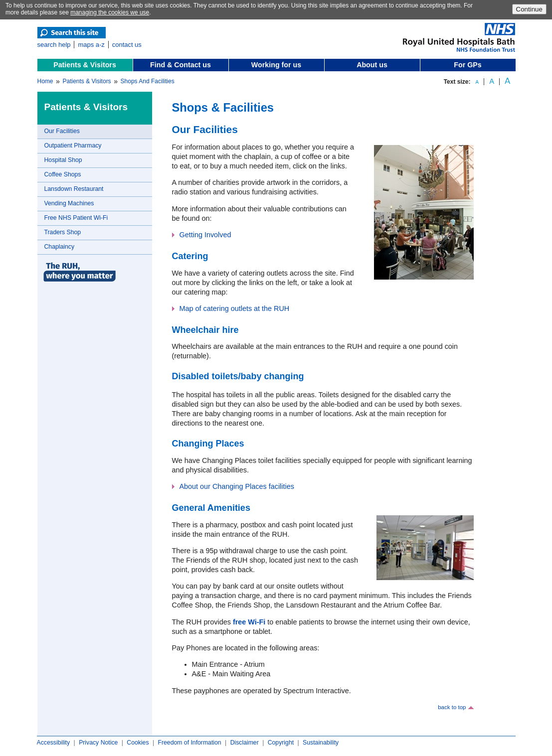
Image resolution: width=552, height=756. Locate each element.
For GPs (467, 65)
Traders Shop (63, 232)
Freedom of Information (189, 743)
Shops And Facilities (148, 81)
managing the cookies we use (110, 12)
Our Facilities (62, 131)
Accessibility (54, 743)
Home (45, 81)
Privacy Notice (98, 743)
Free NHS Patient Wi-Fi (76, 218)
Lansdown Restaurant (74, 189)
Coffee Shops (63, 174)
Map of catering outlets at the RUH (235, 308)
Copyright (281, 743)
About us (372, 65)
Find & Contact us (181, 65)
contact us (127, 45)
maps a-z (91, 45)
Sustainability (321, 743)
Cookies (138, 743)
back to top (452, 707)
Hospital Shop (63, 160)
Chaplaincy (60, 247)
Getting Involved (205, 235)
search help (54, 45)
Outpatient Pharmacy (73, 146)
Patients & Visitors (85, 65)
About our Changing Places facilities (237, 486)
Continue (529, 9)
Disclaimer (245, 743)
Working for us (276, 65)
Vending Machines (69, 203)
